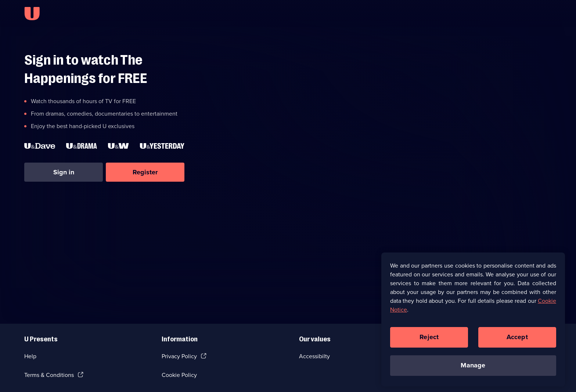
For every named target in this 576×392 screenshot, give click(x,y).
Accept (517, 339)
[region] (473, 321)
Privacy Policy (179, 356)
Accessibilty (314, 356)
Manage (473, 367)
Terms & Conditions (49, 375)
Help (30, 356)
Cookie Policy (179, 375)
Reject (429, 339)
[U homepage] (32, 14)
